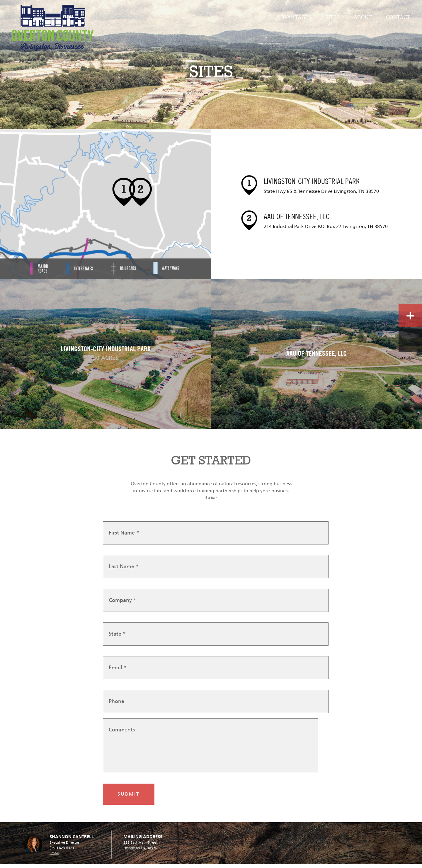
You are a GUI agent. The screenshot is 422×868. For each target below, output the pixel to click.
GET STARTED (211, 460)
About (363, 17)
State (117, 639)
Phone (116, 706)
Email (118, 672)
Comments (122, 734)
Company (122, 605)
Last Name (124, 571)
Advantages (294, 17)
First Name (124, 537)
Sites (332, 17)
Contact (398, 17)
